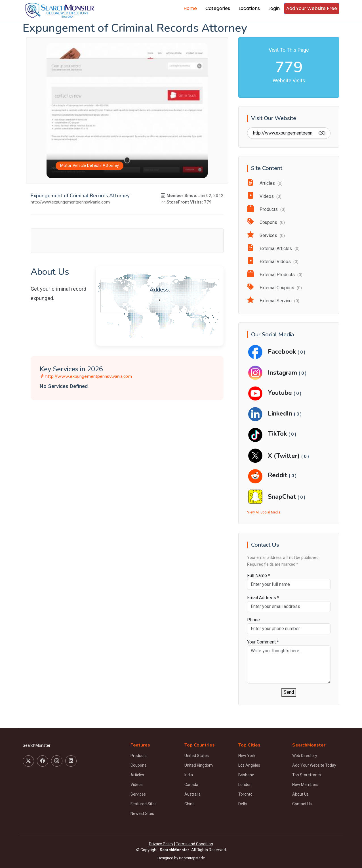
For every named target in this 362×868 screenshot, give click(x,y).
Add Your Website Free (312, 8)
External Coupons (274, 288)
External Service (273, 301)
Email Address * (263, 598)
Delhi (243, 804)
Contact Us (302, 804)
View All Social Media (264, 512)
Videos (264, 196)
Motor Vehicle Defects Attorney (90, 166)
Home (190, 8)
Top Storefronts (307, 775)
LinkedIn (281, 413)
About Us (300, 794)
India (189, 775)
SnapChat (283, 497)
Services (266, 235)
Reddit (278, 475)
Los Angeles (249, 765)
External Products (275, 275)
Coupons (266, 222)
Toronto (245, 794)
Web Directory (305, 756)
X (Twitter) (285, 456)
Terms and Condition (194, 844)
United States (197, 756)
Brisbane (246, 775)
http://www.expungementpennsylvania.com (86, 377)
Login (274, 8)
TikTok (278, 434)
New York (247, 756)
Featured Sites (144, 804)
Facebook (283, 352)
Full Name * (259, 575)
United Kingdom (199, 765)
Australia (192, 794)
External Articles (273, 249)
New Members (305, 785)
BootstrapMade (192, 858)
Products (266, 209)
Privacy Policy (161, 844)
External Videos (273, 262)
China (190, 804)
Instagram (283, 373)
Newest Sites (142, 814)
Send (289, 692)
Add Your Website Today (314, 765)
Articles (265, 183)
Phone (253, 620)
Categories (218, 8)
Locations (249, 8)
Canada (191, 785)
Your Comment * (263, 642)
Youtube (281, 393)
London (245, 785)
